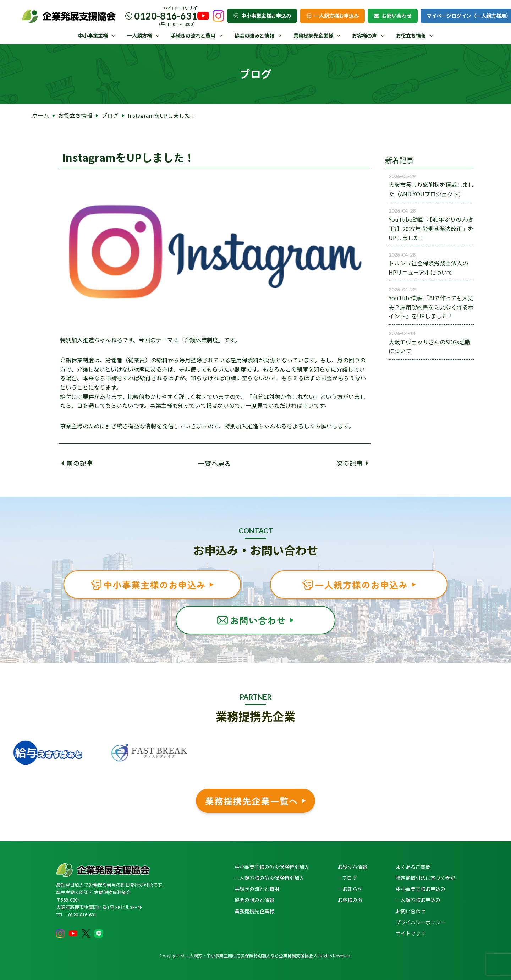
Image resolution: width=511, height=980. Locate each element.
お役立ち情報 (411, 35)
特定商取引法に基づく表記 (425, 878)
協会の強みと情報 (254, 35)
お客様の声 (364, 35)
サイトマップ (411, 933)
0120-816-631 (166, 16)
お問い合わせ (393, 16)
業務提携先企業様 (313, 35)
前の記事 (77, 463)
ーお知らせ (350, 889)
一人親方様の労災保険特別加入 (269, 878)
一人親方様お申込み (332, 16)
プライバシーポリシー (421, 922)
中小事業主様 (93, 35)
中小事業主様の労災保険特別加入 (272, 867)
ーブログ (347, 878)
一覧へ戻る (215, 463)
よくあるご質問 (413, 867)
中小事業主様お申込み (262, 16)
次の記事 (352, 463)
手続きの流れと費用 (193, 35)
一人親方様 (139, 35)
